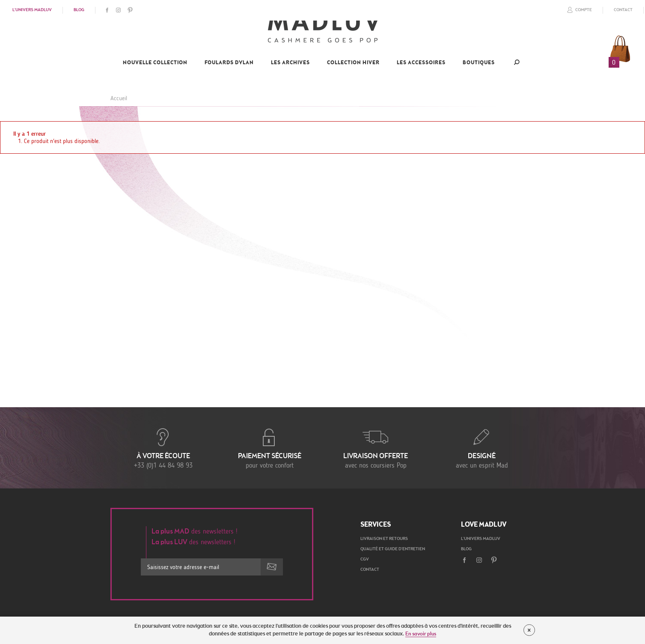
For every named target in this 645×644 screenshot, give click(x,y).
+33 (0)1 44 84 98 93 (163, 448)
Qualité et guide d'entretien (393, 549)
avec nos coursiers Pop (376, 448)
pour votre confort (270, 448)
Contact (623, 10)
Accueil (119, 98)
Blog (79, 10)
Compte (578, 10)
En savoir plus (421, 634)
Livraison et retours (384, 539)
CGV (365, 560)
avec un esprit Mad (482, 448)
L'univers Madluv (32, 10)
